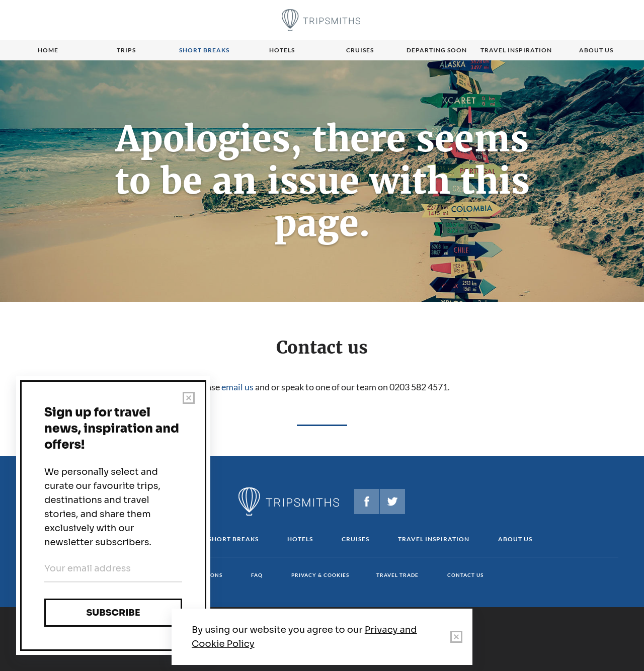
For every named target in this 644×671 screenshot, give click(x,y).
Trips (126, 50)
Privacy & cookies (320, 575)
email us (237, 387)
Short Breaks (233, 539)
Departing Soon (437, 50)
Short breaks (204, 50)
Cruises (360, 50)
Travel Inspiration (516, 50)
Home (48, 50)
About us (596, 50)
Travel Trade (397, 575)
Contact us (465, 575)
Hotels (282, 50)
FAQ (257, 575)
